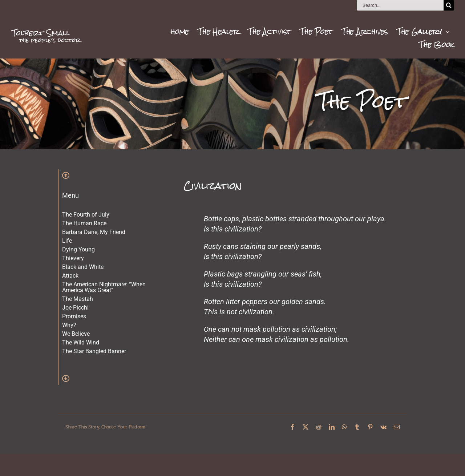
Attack (70, 276)
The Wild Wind (81, 342)
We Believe (76, 334)
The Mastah (78, 299)
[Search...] (400, 5)
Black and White (83, 267)
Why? (69, 325)
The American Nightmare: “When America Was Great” (104, 287)
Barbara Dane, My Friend (94, 232)
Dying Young (78, 249)
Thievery (73, 258)
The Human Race (84, 223)
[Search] (449, 5)
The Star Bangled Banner (94, 351)
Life (67, 241)
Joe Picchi (75, 308)
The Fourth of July (86, 215)
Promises (74, 316)
